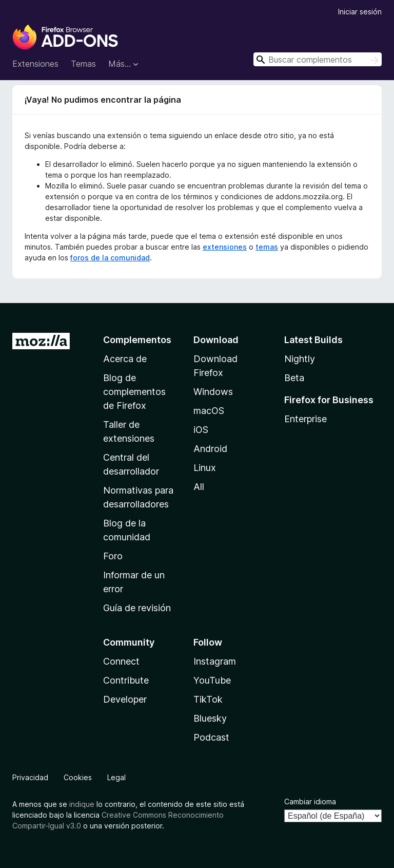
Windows (213, 392)
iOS (201, 430)
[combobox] (318, 59)
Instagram (215, 661)
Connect (121, 661)
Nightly (300, 359)
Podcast (211, 737)
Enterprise (306, 419)
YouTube (212, 680)
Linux (205, 468)
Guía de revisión (137, 608)
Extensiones (35, 64)
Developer (125, 699)
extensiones (225, 247)
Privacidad (30, 777)
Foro (113, 556)
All (199, 487)
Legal (116, 777)
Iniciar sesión (360, 12)
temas (267, 247)
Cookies (78, 777)
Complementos (137, 340)
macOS (209, 411)
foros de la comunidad (110, 258)
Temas (83, 64)
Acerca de (125, 359)
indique (82, 804)
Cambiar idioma (310, 801)
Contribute (126, 680)
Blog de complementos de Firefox (134, 392)
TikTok (208, 699)
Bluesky (210, 718)
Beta (294, 378)
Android (210, 449)
